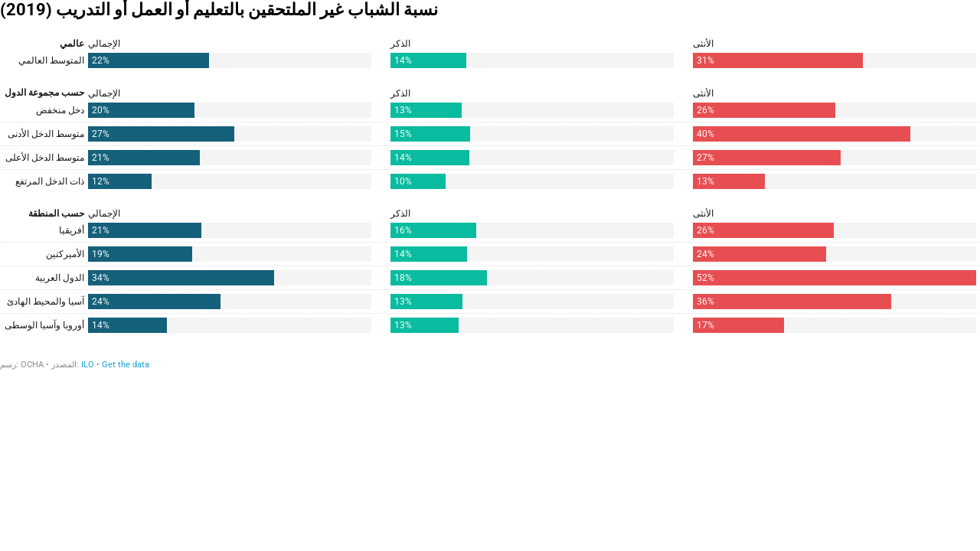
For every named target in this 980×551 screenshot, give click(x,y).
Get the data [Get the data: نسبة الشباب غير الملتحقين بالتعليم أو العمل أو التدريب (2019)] (126, 365)
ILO (88, 365)
